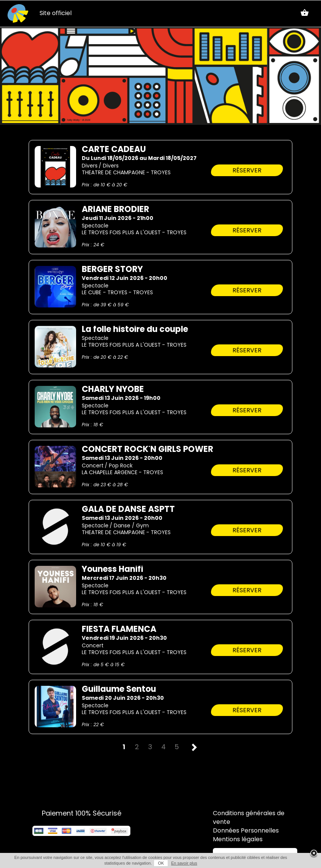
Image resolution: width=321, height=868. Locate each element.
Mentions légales (238, 840)
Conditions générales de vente (249, 818)
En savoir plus (184, 863)
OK (161, 863)
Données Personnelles (246, 831)
